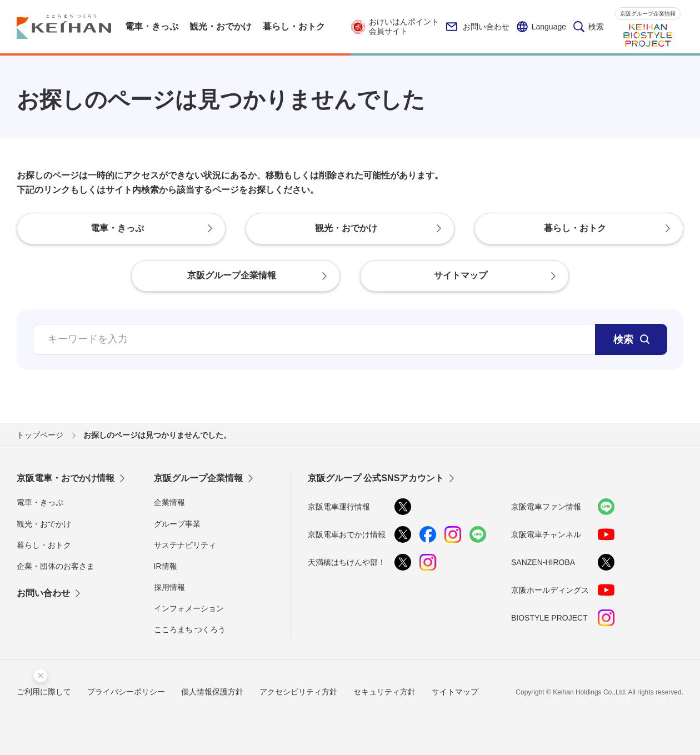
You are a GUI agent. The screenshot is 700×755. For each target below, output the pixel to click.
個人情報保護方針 (212, 692)
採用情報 (169, 587)
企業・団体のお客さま (56, 566)
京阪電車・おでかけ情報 (66, 478)
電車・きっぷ (40, 502)
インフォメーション (189, 608)
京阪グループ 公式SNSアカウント (376, 478)
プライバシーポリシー (126, 692)
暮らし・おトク (44, 545)
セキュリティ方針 (384, 692)
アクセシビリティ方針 (298, 692)
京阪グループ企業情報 (648, 14)
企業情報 (169, 502)
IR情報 (166, 566)
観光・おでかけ (44, 524)
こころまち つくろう (190, 629)
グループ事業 (177, 524)
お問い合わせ (478, 27)
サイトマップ (455, 692)
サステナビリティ (185, 545)
